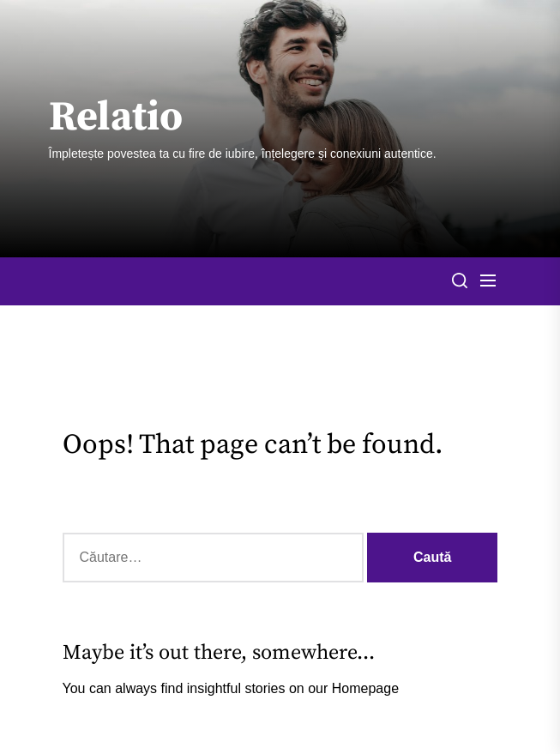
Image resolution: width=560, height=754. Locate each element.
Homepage (365, 688)
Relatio (116, 118)
